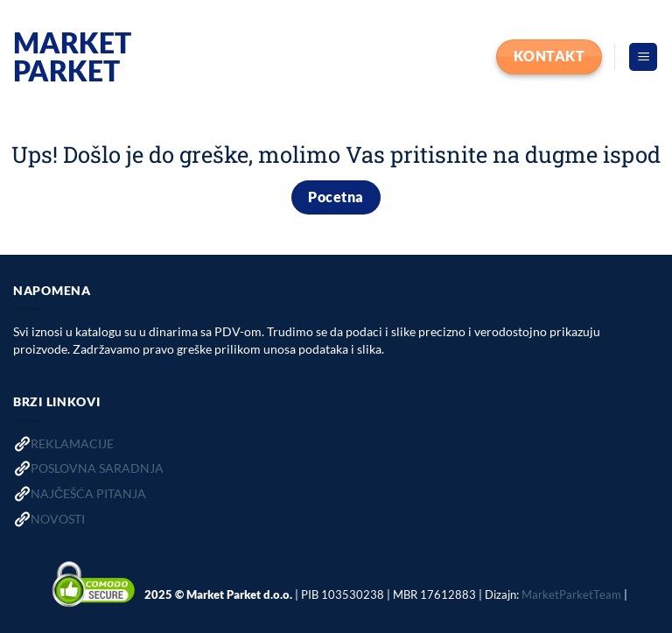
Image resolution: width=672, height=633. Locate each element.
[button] (643, 57)
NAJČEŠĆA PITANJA (88, 493)
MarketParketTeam (571, 594)
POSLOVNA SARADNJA (97, 468)
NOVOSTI (58, 519)
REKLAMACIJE (72, 443)
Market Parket (72, 57)
